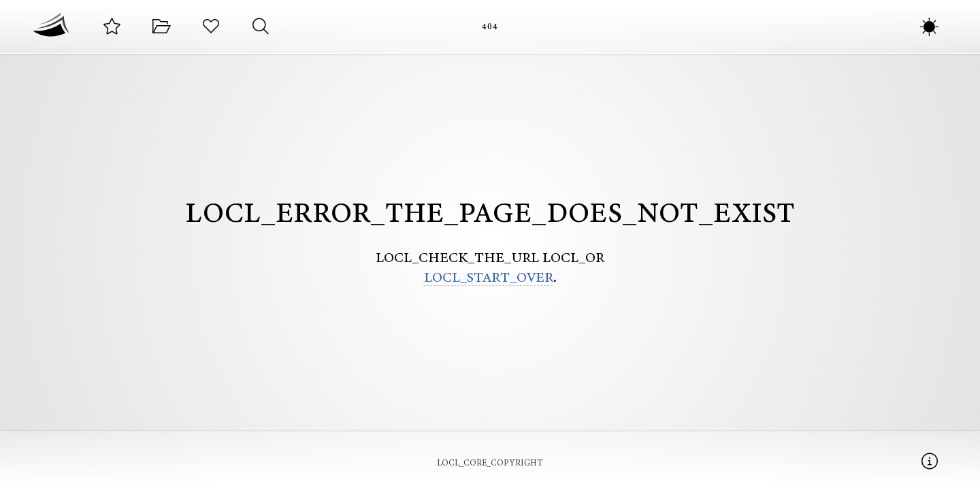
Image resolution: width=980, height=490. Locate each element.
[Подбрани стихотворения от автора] (112, 27)
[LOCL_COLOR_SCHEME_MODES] (929, 27)
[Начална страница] (51, 27)
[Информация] (929, 461)
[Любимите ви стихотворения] (211, 27)
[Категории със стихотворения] (162, 27)
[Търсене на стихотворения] (260, 27)
